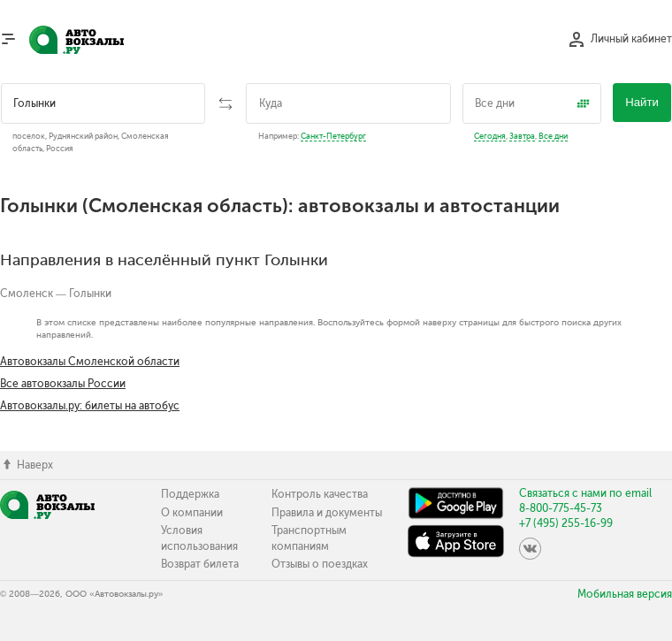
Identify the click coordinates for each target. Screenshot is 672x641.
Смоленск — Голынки (56, 294)
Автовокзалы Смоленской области (90, 362)
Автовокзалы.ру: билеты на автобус (90, 406)
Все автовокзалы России (63, 384)
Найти (642, 102)
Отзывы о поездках (320, 564)
